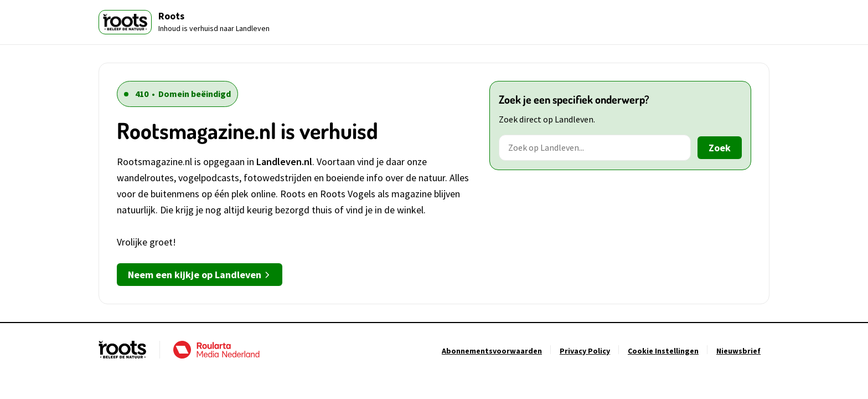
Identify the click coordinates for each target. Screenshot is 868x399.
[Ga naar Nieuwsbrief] (738, 351)
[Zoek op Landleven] (595, 148)
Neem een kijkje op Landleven (200, 275)
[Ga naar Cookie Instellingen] (663, 351)
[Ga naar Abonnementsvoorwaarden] (492, 351)
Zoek (720, 148)
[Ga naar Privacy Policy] (585, 351)
